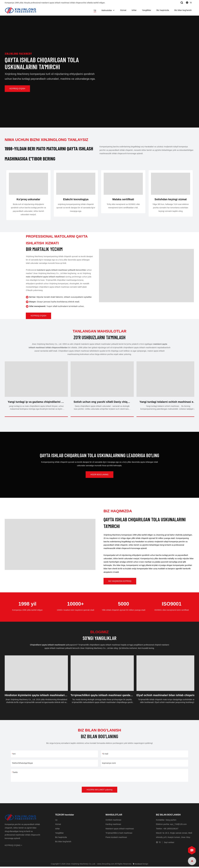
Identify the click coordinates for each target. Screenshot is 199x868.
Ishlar (134, 10)
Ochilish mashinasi (113, 821)
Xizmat (123, 10)
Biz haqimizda (163, 10)
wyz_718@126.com (178, 826)
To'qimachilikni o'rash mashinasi (119, 834)
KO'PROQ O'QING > (13, 847)
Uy (95, 10)
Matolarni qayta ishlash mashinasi (120, 830)
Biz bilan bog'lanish (183, 10)
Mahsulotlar (107, 10)
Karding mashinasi (113, 826)
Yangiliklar (147, 10)
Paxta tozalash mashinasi (116, 838)
